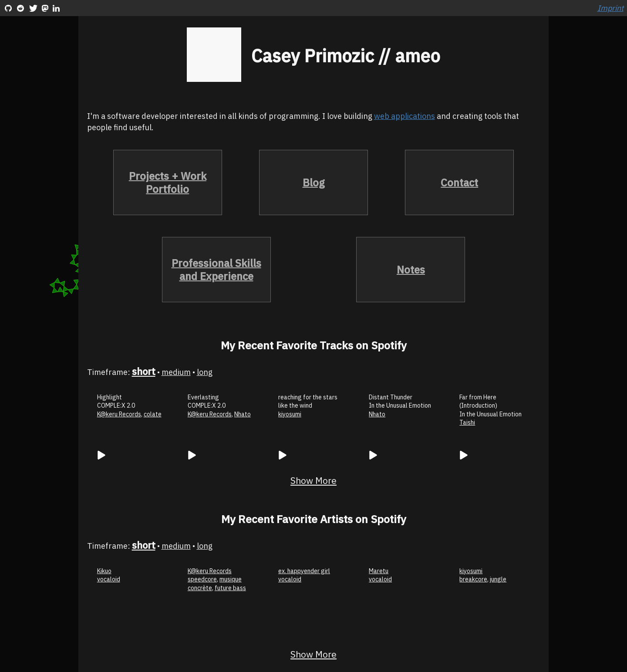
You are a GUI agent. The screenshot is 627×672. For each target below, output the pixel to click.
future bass (230, 588)
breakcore (473, 579)
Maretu (379, 571)
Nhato (243, 414)
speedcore (202, 579)
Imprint (610, 8)
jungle (498, 579)
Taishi (467, 422)
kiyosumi (290, 414)
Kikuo (104, 571)
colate (153, 414)
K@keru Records (119, 414)
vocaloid (109, 579)
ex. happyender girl (304, 571)
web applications (405, 116)
